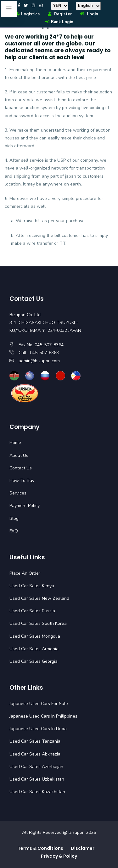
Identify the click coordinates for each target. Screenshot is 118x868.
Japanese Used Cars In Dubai (39, 729)
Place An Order (25, 573)
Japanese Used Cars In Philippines (43, 716)
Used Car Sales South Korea (38, 623)
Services (18, 493)
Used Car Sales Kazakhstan (37, 792)
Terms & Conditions (40, 848)
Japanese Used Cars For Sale (39, 704)
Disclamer (83, 848)
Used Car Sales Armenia (34, 649)
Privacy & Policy (59, 856)
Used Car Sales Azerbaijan (36, 767)
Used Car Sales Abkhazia (35, 754)
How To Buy (22, 481)
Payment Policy (25, 506)
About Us (19, 455)
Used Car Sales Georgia (34, 661)
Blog (14, 518)
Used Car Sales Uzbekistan (37, 779)
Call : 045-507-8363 (39, 353)
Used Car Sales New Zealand (39, 598)
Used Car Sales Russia (32, 611)
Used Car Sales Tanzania (35, 741)
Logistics (27, 14)
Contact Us (21, 468)
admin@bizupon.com (39, 361)
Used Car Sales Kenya (32, 586)
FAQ (14, 531)
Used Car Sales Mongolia (35, 636)
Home (15, 443)
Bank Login (59, 22)
